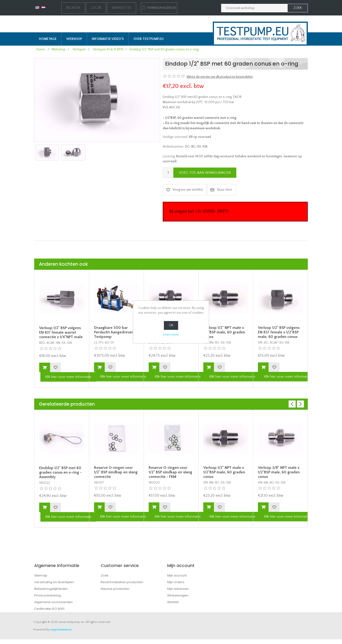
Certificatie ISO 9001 (49, 609)
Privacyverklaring (47, 595)
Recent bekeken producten (122, 582)
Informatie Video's (108, 39)
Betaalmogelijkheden (51, 589)
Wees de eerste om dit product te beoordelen (220, 77)
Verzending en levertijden (54, 582)
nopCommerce (61, 630)
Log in (96, 8)
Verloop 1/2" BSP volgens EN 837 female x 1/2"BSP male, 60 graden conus (279, 332)
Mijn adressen (178, 589)
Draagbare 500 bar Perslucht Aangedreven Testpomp (114, 332)
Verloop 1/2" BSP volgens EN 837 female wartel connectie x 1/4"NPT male (61, 332)
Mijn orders (176, 582)
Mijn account (177, 575)
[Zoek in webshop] (254, 8)
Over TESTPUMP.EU (149, 39)
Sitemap (41, 575)
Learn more (171, 335)
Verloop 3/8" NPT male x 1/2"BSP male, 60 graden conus (279, 472)
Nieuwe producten (115, 589)
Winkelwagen (178, 595)
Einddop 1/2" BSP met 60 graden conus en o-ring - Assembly (60, 472)
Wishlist (173, 602)
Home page (48, 39)
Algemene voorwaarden (53, 602)
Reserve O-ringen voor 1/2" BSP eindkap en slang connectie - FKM (170, 472)
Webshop (74, 39)
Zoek (105, 575)
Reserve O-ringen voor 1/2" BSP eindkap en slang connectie (116, 472)
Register (73, 8)
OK (171, 325)
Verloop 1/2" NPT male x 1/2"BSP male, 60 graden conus (224, 332)
